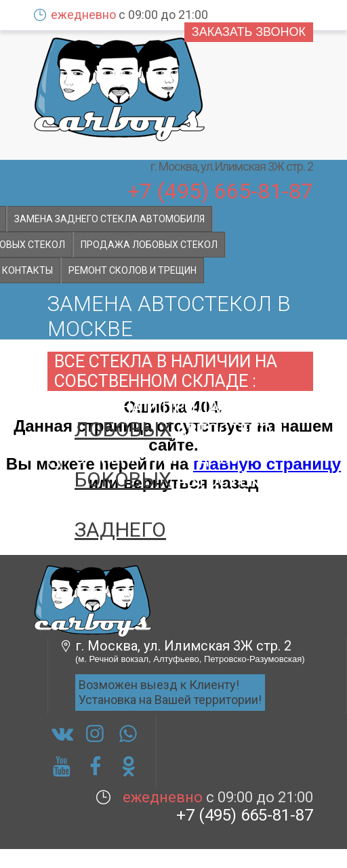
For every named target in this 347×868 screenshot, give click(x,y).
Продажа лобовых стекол (149, 245)
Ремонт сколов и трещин (132, 270)
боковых (123, 479)
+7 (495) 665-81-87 (220, 190)
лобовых (123, 429)
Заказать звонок (249, 32)
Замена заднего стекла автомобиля (109, 219)
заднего (120, 530)
